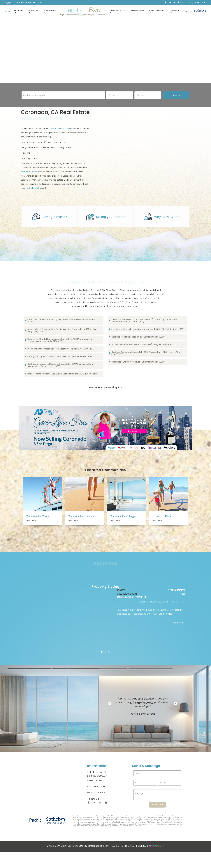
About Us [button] (18, 11)
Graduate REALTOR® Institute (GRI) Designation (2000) (138, 372)
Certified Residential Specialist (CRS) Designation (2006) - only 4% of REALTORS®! (146, 363)
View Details (178, 639)
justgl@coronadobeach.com (17, 2)
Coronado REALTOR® (60, 133)
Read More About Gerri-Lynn (104, 397)
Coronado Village (123, 527)
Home (8, 11)
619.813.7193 (201, 2)
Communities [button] (49, 11)
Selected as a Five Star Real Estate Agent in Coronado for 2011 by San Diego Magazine (62, 340)
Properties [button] (33, 11)
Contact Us (174, 11)
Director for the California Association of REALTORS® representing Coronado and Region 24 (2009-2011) (60, 350)
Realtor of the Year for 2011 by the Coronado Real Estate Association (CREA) (62, 330)
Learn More (31, 531)
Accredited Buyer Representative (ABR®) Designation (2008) (142, 354)
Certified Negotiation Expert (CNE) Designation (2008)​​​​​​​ (138, 347)
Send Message (96, 802)
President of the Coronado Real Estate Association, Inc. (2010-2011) (61, 359)
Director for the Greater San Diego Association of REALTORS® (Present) (63, 384)
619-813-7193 (33, 193)
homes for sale (28, 177)
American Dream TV (157, 11)
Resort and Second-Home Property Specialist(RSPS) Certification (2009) (148, 339)
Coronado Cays (37, 527)
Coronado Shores (81, 527)
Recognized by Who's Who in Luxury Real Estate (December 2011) (60, 366)
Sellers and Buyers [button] (118, 11)
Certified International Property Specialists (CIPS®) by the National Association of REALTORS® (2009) (61, 375)
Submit (157, 821)
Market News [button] (137, 11)
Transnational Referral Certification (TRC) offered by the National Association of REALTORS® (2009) (144, 330)
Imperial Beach (163, 527)
